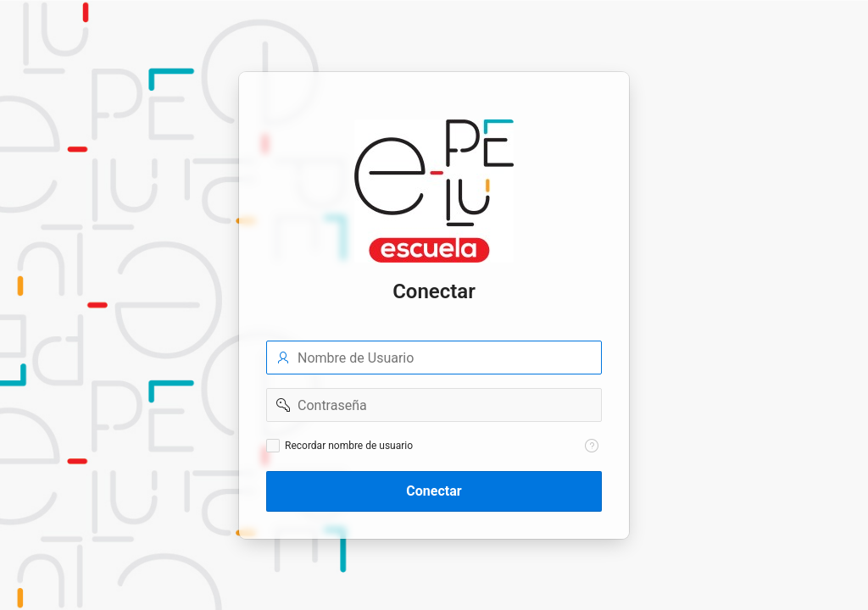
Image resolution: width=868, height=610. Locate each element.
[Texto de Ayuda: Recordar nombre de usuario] (592, 446)
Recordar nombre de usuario (349, 446)
